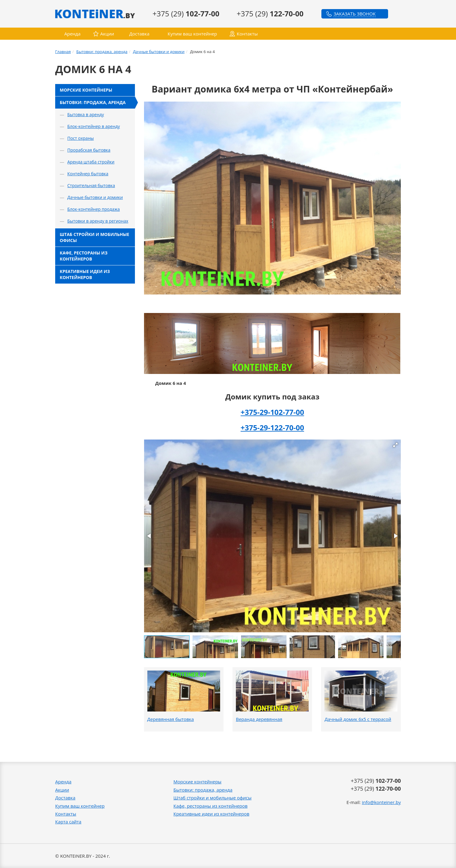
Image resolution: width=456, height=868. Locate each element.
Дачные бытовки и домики (159, 52)
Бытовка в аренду (86, 114)
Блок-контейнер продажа (94, 209)
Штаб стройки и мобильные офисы (94, 237)
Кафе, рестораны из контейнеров (84, 256)
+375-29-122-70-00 (272, 427)
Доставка (139, 34)
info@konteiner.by (381, 802)
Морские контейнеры (86, 90)
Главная (63, 52)
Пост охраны (80, 138)
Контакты (247, 34)
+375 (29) (186, 13)
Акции (107, 34)
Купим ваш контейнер (192, 34)
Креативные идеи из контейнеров (85, 274)
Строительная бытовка (91, 185)
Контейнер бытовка (88, 174)
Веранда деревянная (259, 719)
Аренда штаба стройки (91, 162)
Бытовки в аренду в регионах (98, 221)
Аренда (72, 34)
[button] (395, 445)
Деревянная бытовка (171, 719)
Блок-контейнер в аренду (94, 126)
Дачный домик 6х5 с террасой (358, 719)
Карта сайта (68, 822)
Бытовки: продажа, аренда (102, 52)
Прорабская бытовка (89, 150)
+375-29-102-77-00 (272, 412)
